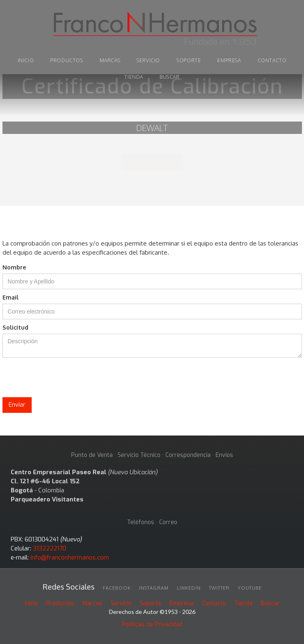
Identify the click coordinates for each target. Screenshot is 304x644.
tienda (134, 77)
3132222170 (50, 548)
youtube (250, 588)
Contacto (272, 60)
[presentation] (65, 378)
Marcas (92, 603)
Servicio (148, 60)
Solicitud (15, 327)
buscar (170, 77)
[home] (152, 30)
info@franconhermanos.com (70, 557)
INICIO (26, 60)
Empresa (229, 60)
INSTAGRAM (154, 588)
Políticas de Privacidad (152, 624)
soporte (189, 60)
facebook (117, 588)
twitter (219, 588)
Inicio (31, 603)
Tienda (244, 603)
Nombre (14, 267)
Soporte (151, 603)
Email (10, 297)
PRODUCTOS (66, 60)
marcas (110, 60)
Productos (60, 603)
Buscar (270, 603)
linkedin (189, 588)
